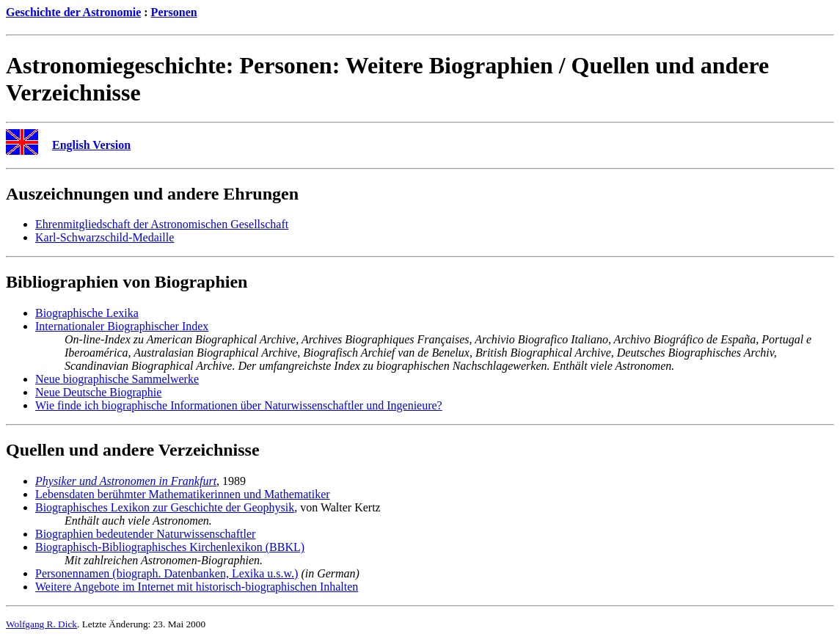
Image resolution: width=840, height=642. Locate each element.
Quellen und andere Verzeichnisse (133, 450)
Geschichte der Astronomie (73, 12)
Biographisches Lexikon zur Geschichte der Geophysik (165, 507)
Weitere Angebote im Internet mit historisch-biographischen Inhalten (197, 587)
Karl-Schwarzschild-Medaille (105, 237)
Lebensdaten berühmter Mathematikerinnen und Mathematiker (183, 494)
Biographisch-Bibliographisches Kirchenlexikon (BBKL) (170, 547)
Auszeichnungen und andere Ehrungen (152, 194)
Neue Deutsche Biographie (98, 392)
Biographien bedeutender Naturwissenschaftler (145, 534)
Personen (174, 12)
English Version (91, 145)
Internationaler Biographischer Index (122, 326)
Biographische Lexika (87, 313)
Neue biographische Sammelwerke (117, 379)
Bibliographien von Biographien (127, 282)
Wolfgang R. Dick (41, 624)
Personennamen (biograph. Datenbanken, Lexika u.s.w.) (167, 573)
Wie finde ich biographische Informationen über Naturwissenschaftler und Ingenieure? (239, 405)
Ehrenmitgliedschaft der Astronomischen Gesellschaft (162, 224)
